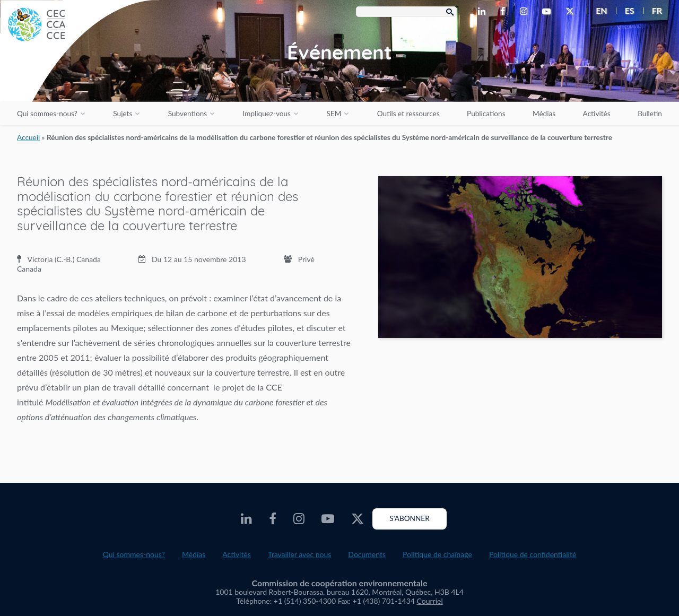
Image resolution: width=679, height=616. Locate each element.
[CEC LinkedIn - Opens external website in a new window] (484, 12)
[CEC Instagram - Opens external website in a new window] (526, 12)
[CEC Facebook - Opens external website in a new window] (505, 12)
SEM (334, 114)
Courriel (430, 601)
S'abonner (409, 518)
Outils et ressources (408, 114)
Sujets (123, 114)
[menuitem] (597, 11)
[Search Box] (406, 12)
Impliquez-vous (267, 114)
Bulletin (650, 114)
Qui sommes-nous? (47, 114)
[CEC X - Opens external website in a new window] (572, 12)
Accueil (28, 137)
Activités (597, 114)
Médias (544, 114)
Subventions (188, 114)
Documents (367, 554)
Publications (486, 114)
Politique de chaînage (437, 554)
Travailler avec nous (299, 554)
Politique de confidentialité (533, 554)
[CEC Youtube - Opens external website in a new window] (549, 12)
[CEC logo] (80, 80)
